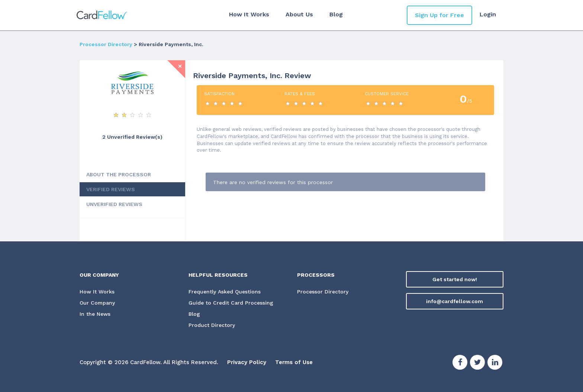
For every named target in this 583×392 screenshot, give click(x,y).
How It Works (249, 14)
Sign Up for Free (439, 15)
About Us (299, 14)
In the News (95, 314)
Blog (336, 14)
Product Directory (212, 325)
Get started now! (455, 279)
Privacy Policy (247, 362)
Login (488, 14)
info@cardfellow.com (455, 301)
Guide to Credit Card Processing (231, 303)
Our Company (97, 303)
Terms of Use (294, 362)
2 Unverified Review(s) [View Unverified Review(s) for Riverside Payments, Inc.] (132, 137)
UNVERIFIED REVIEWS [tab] (114, 204)
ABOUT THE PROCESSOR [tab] (119, 174)
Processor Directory (106, 44)
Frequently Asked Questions (225, 292)
